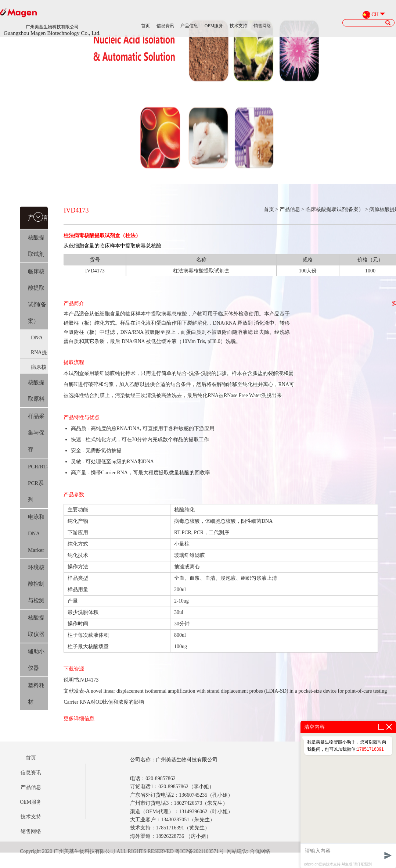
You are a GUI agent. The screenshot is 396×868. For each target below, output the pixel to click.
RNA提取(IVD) (39, 354)
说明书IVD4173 (81, 680)
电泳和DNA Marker (36, 533)
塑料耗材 (36, 694)
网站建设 (237, 851)
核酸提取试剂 (36, 246)
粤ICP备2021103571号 (199, 851)
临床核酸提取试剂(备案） (37, 296)
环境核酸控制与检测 (36, 584)
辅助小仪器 (36, 660)
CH (375, 15)
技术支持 (238, 26)
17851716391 (370, 749)
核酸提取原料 (36, 391)
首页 (145, 26)
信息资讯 (165, 26)
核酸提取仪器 (36, 626)
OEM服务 (214, 26)
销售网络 (262, 26)
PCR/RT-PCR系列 (38, 483)
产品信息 (189, 26)
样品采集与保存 (36, 433)
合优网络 (260, 851)
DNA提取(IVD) (38, 339)
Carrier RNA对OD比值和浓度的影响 (104, 702)
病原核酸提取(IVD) (39, 369)
